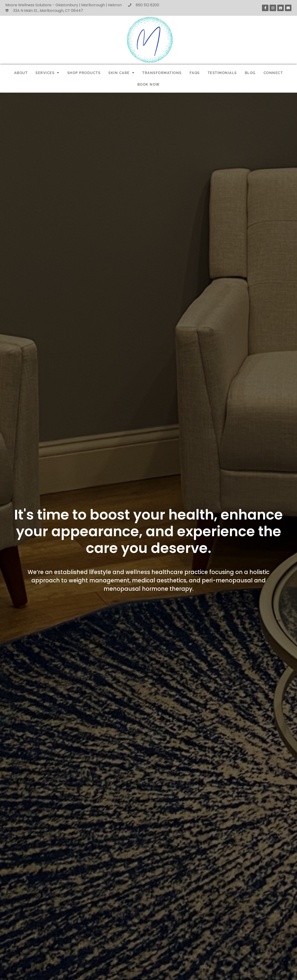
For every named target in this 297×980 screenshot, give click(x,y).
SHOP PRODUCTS (84, 73)
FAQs (195, 73)
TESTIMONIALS (222, 73)
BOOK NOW (149, 84)
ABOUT (21, 73)
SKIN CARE (121, 73)
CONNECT (273, 73)
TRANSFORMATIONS (162, 73)
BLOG (250, 73)
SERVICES (47, 73)
